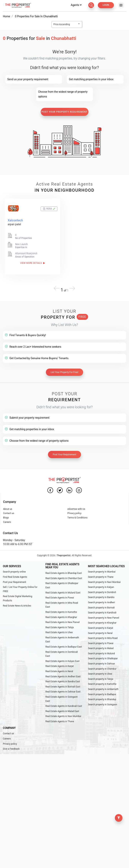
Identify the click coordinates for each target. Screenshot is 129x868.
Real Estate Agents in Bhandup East (64, 573)
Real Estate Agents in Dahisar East (63, 692)
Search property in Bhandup (102, 699)
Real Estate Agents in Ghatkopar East (62, 585)
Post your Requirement (15, 582)
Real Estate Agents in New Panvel (63, 622)
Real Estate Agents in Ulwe (59, 632)
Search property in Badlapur (102, 694)
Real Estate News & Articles (17, 606)
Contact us (9, 513)
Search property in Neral (100, 633)
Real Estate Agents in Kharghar (61, 617)
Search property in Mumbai (102, 572)
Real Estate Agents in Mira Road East (62, 605)
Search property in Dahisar (102, 664)
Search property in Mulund (101, 653)
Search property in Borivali (101, 608)
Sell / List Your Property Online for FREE (20, 589)
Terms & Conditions (77, 518)
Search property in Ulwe (100, 674)
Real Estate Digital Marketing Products (18, 598)
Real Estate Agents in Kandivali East (64, 706)
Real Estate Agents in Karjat (60, 666)
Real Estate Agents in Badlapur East (64, 647)
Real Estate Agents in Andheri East (63, 677)
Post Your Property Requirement (64, 112)
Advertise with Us (76, 509)
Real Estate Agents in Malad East (62, 711)
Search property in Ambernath (103, 689)
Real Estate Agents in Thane (60, 721)
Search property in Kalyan (101, 587)
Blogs (6, 518)
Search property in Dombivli (102, 592)
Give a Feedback (11, 749)
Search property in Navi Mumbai (104, 582)
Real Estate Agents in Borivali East (63, 687)
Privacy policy (74, 513)
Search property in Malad (101, 648)
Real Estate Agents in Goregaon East (62, 699)
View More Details (32, 263)
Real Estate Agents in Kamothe (61, 612)
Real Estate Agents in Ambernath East (62, 640)
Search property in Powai (101, 643)
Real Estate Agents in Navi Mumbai (63, 716)
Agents (76, 5)
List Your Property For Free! (64, 372)
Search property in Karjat (101, 628)
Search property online (14, 572)
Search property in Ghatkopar (103, 658)
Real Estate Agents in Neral (59, 671)
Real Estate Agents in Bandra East (63, 682)
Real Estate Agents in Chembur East (64, 578)
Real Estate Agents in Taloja (60, 627)
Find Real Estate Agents (15, 577)
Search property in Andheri (102, 602)
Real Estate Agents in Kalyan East (62, 661)
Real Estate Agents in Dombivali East (62, 654)
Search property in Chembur (102, 669)
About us (8, 509)
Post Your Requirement (64, 455)
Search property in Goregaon (103, 705)
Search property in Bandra (101, 597)
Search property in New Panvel (104, 618)
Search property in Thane (101, 577)
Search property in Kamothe (102, 684)
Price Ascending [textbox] (62, 24)
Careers (7, 522)
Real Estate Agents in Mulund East (63, 593)
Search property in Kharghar (102, 623)
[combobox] (67, 24)
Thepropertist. (64, 555)
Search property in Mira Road (103, 638)
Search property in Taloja (101, 679)
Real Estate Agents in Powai (60, 598)
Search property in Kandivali (102, 613)
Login (106, 5)
